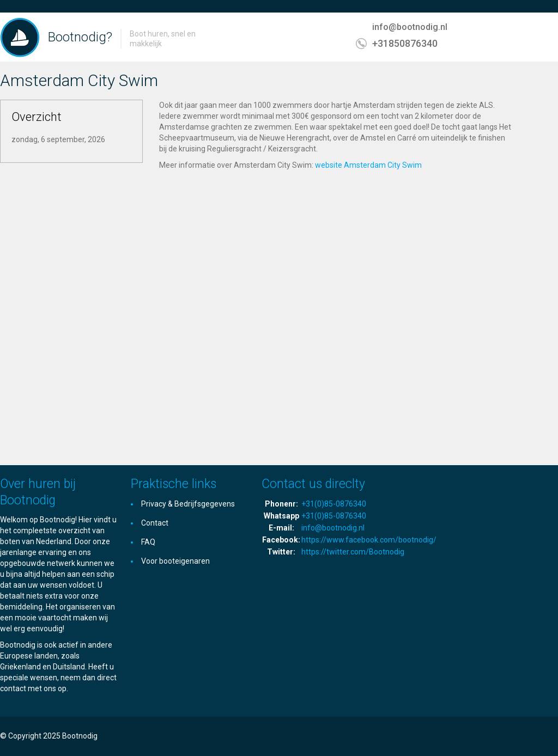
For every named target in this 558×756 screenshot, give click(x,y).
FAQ (148, 542)
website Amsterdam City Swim (368, 165)
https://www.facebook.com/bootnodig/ (369, 540)
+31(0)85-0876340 (334, 504)
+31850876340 (405, 43)
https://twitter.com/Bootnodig (353, 552)
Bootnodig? (80, 37)
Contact (155, 523)
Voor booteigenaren (175, 561)
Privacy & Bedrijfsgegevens (188, 504)
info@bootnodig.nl (410, 27)
